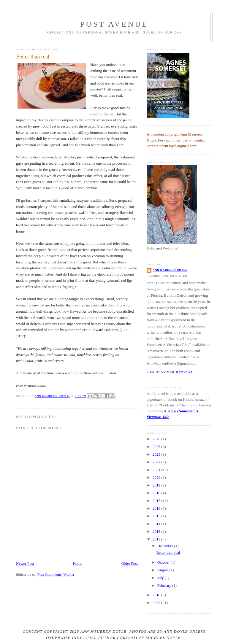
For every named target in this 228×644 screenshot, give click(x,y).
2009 (157, 603)
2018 (157, 493)
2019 (157, 485)
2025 (157, 447)
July (161, 578)
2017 (157, 501)
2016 (157, 508)
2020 (157, 477)
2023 (157, 454)
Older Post (130, 563)
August (163, 570)
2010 (157, 595)
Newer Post (25, 563)
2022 (157, 462)
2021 (157, 470)
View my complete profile (170, 372)
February (165, 585)
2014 (157, 524)
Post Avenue (114, 24)
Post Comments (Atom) (56, 574)
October (164, 562)
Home (78, 563)
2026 (157, 439)
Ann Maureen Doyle (170, 270)
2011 (157, 539)
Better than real (168, 552)
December (166, 546)
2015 (157, 516)
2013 (157, 531)
